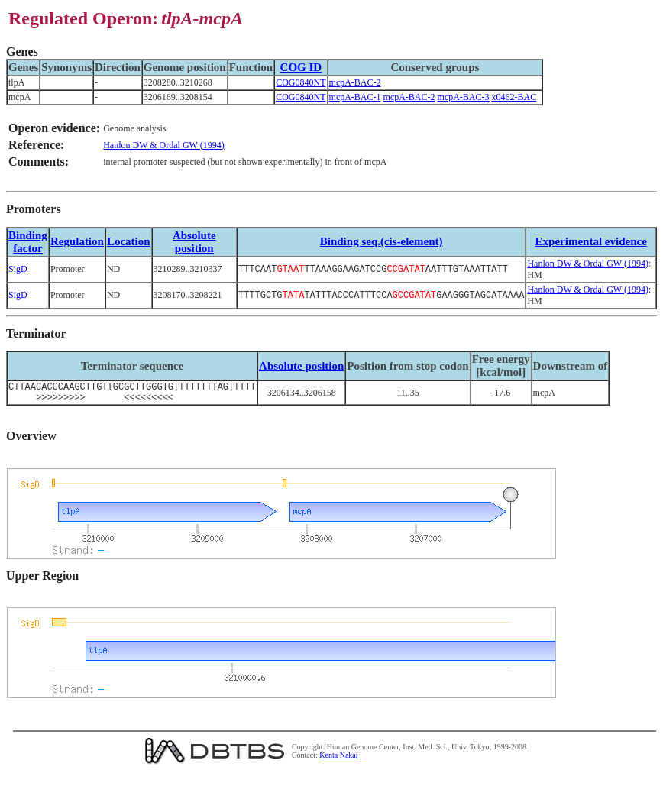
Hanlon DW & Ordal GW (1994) (164, 145)
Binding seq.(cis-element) (382, 241)
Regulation (77, 241)
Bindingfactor (28, 242)
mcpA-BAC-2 (355, 82)
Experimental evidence (591, 241)
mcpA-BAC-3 (464, 97)
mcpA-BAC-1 (355, 97)
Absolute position (194, 242)
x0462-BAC (514, 97)
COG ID (301, 67)
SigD (18, 269)
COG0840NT (301, 82)
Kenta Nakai (338, 760)
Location (129, 241)
